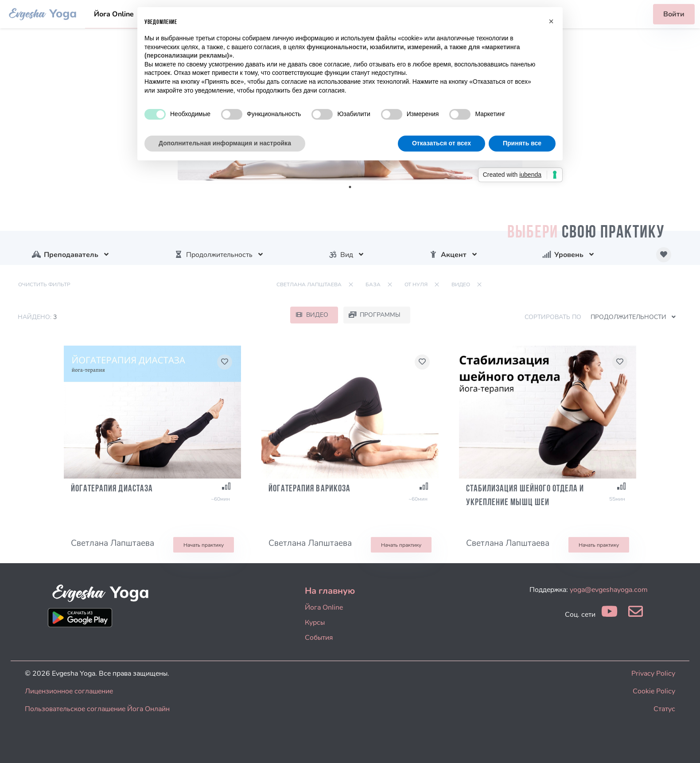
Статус (664, 709)
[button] (551, 21)
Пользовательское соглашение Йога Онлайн (97, 709)
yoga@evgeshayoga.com (609, 590)
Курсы (315, 623)
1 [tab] (350, 187)
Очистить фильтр (44, 284)
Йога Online (114, 14)
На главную (330, 591)
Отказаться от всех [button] (441, 143)
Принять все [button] (522, 143)
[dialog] (683, 745)
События (319, 638)
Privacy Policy (653, 673)
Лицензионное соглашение (69, 691)
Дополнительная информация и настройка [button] (225, 143)
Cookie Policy (654, 691)
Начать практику (204, 545)
